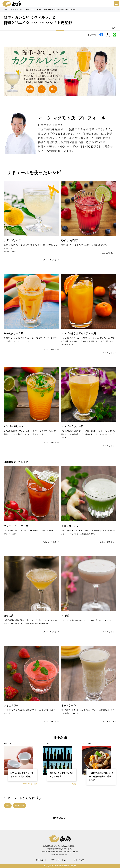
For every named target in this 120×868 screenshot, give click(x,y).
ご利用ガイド (41, 860)
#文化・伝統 (33, 784)
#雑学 (25, 784)
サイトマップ (79, 860)
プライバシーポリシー (60, 860)
